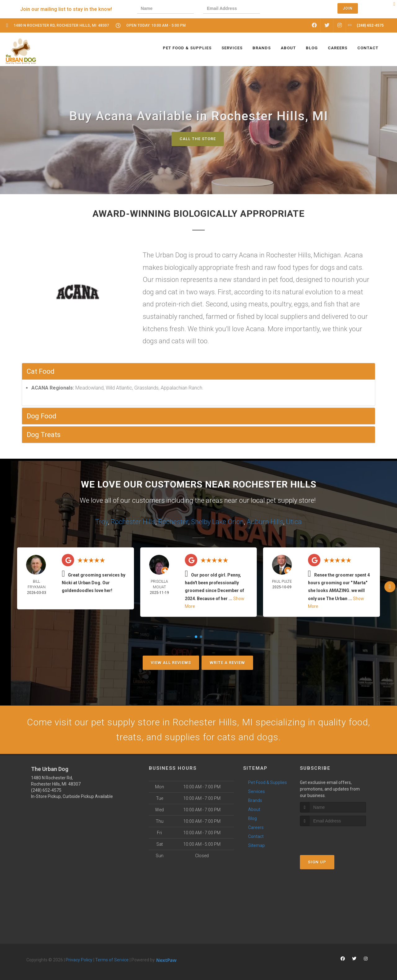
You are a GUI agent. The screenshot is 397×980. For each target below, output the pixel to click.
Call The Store (198, 139)
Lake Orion (228, 522)
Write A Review (227, 663)
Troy (102, 522)
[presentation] (291, 9)
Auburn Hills (265, 522)
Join (348, 8)
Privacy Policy (79, 960)
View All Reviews (171, 663)
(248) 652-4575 (46, 790)
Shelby (201, 522)
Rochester (173, 522)
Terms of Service (112, 960)
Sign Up (317, 862)
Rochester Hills (133, 522)
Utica (294, 522)
